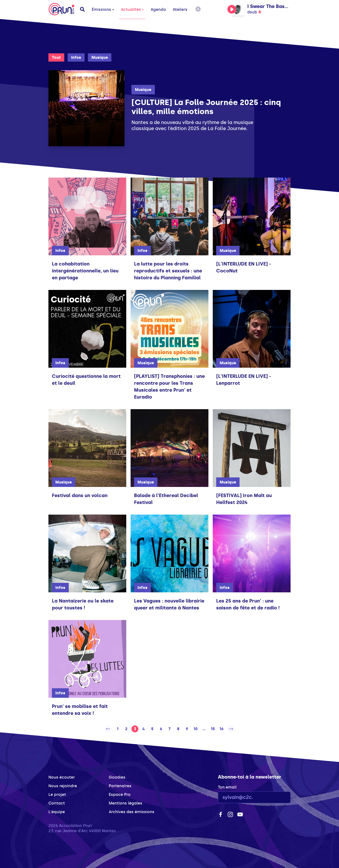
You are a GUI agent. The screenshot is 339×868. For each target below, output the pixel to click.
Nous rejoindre (63, 786)
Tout (56, 57)
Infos (76, 57)
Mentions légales (126, 803)
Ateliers (180, 10)
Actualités (132, 10)
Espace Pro (120, 795)
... (204, 729)
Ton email (227, 787)
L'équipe (57, 812)
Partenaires (120, 786)
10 (196, 729)
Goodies (117, 777)
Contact (57, 803)
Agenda (158, 10)
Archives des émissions (132, 812)
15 (213, 729)
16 (221, 729)
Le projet (57, 795)
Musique (100, 57)
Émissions (103, 10)
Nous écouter (62, 777)
